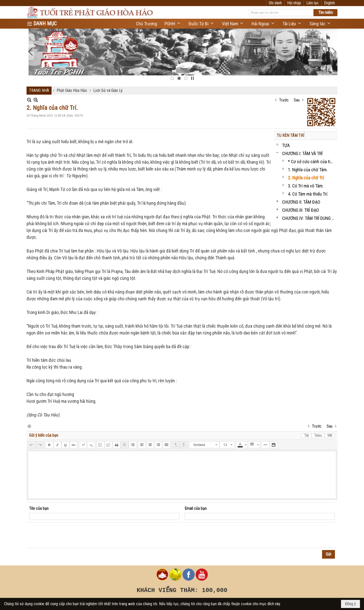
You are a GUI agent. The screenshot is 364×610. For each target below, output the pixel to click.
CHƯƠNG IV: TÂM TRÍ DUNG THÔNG (309, 218)
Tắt (307, 435)
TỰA (286, 145)
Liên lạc (313, 3)
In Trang (29, 426)
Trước (284, 100)
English (329, 3)
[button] (173, 24)
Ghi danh (275, 3)
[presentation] (67, 535)
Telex (318, 435)
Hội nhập (294, 3)
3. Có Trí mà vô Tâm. (306, 186)
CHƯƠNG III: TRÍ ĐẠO (301, 210)
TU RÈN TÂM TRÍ (290, 135)
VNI (330, 435)
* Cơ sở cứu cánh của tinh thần (312, 162)
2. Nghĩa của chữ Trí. (306, 178)
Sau (297, 100)
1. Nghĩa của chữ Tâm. (308, 170)
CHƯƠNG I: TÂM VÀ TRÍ (302, 153)
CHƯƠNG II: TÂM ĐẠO (301, 202)
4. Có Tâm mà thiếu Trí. (308, 194)
